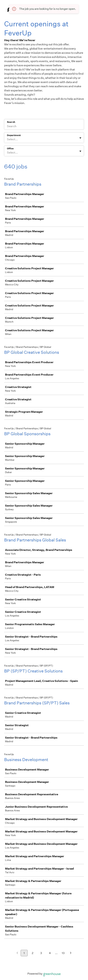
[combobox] (7, 139)
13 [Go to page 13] (63, 953)
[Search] (44, 127)
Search (11, 122)
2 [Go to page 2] (33, 953)
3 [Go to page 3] (41, 953)
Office (10, 149)
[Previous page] (17, 953)
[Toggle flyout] (80, 138)
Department (14, 135)
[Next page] (71, 953)
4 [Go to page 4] (50, 953)
